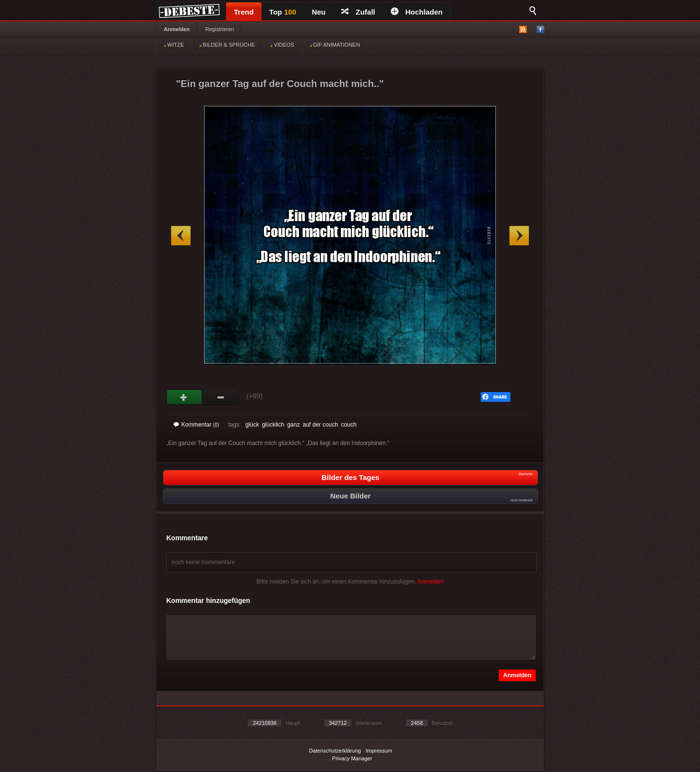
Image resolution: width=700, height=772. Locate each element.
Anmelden (177, 29)
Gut (184, 397)
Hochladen (417, 12)
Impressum (379, 751)
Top (283, 12)
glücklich (273, 425)
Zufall (358, 12)
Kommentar (196, 425)
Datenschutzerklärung (335, 751)
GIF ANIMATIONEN (335, 45)
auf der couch (321, 425)
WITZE (174, 45)
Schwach (221, 397)
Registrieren (219, 29)
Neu (318, 12)
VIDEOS (282, 45)
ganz (294, 425)
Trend (244, 12)
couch (349, 425)
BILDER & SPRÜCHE (227, 45)
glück (252, 425)
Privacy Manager (352, 758)
